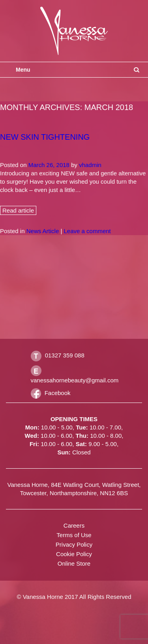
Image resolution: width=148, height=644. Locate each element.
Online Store (74, 563)
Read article (18, 210)
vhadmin (90, 165)
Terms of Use (74, 535)
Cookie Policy (74, 554)
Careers (74, 525)
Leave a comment (87, 231)
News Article (43, 231)
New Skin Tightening (45, 137)
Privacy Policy (74, 544)
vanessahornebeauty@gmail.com (75, 380)
